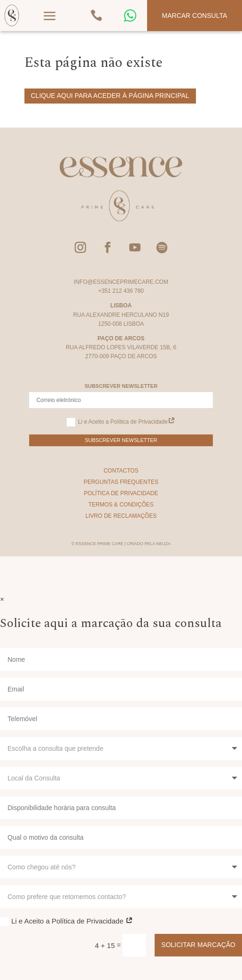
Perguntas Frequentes (121, 482)
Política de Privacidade (121, 493)
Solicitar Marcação (198, 945)
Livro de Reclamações (121, 516)
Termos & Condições (121, 505)
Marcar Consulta (195, 16)
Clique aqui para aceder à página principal (110, 96)
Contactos (121, 471)
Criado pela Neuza (149, 544)
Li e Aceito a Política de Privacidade (121, 422)
